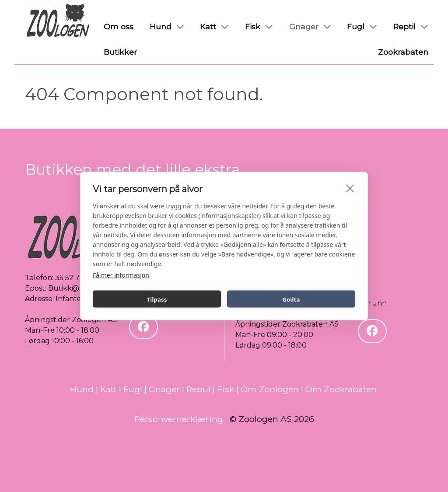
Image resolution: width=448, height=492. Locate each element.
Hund (82, 389)
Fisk (226, 389)
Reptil (198, 389)
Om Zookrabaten (341, 389)
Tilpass (157, 299)
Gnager (164, 389)
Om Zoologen (270, 389)
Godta (291, 299)
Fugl (133, 389)
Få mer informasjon (121, 275)
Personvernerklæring (179, 419)
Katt (108, 389)
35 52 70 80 (75, 278)
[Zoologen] (58, 21)
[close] (350, 188)
